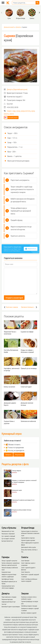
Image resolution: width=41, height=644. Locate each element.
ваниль (6, 114)
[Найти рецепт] (38, 3)
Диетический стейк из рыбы (29, 547)
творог (9, 111)
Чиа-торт (4, 604)
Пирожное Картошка (7, 599)
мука (33, 111)
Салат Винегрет (25, 561)
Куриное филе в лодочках (28, 538)
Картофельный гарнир (8, 579)
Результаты (19, 455)
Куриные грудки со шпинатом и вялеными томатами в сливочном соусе (30, 533)
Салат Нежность (26, 572)
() (16, 89)
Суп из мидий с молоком (8, 539)
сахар (18, 111)
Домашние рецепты (9, 27)
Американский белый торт (9, 602)
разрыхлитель (26, 111)
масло (12, 114)
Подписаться (32, 249)
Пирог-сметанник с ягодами (9, 597)
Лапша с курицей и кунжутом (9, 561)
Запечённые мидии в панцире (29, 606)
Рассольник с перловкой (8, 534)
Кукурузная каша (6, 572)
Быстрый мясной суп (7, 541)
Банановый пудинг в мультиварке (11, 607)
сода (14, 111)
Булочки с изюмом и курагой (29, 613)
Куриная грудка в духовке (28, 540)
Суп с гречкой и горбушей (8, 536)
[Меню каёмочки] (3, 3)
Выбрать (8, 455)
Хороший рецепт (11, 117)
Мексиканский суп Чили (8, 531)
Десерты (18, 27)
